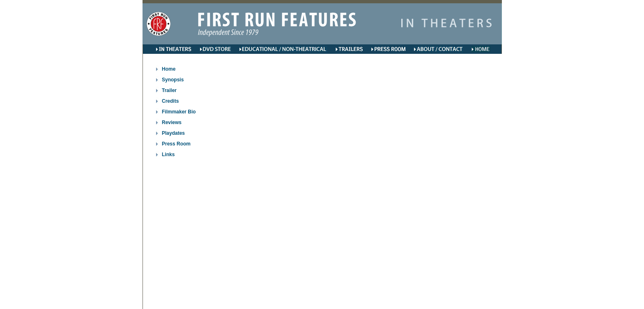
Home (169, 69)
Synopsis (173, 80)
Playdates (173, 133)
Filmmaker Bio (179, 112)
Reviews (172, 122)
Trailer (169, 90)
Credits (170, 101)
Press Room (176, 144)
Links (168, 154)
